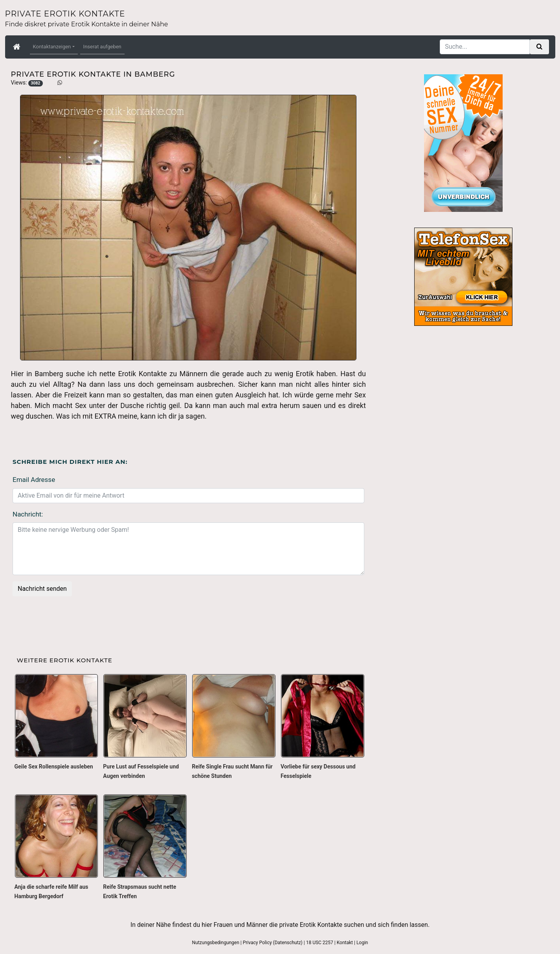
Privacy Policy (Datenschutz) (273, 943)
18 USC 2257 (320, 943)
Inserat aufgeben (102, 47)
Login (362, 943)
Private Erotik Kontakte (65, 14)
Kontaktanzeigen (52, 47)
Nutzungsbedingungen (215, 943)
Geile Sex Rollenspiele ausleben (54, 767)
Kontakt (345, 943)
